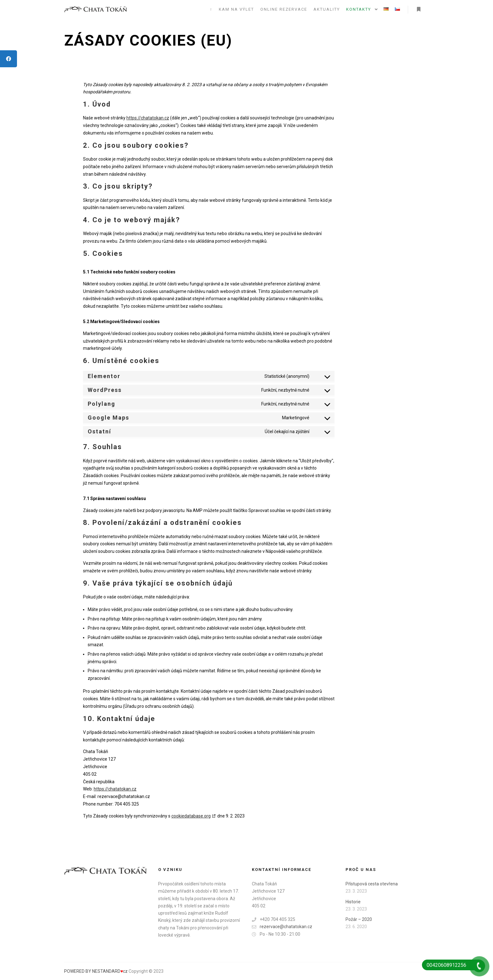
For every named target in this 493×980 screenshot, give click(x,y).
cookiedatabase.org (191, 816)
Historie (353, 902)
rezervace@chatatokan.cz (282, 927)
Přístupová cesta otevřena (372, 884)
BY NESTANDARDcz (107, 971)
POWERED (75, 971)
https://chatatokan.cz (148, 118)
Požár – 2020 (359, 919)
